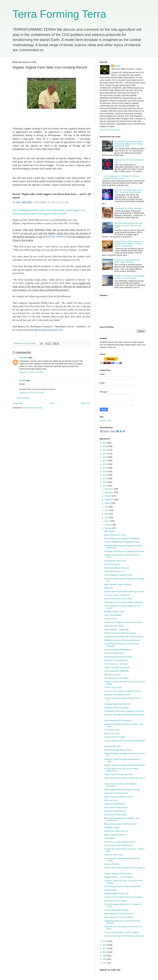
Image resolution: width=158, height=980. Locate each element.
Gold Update (109, 838)
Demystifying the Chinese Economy (119, 914)
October (108, 496)
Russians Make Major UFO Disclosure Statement (124, 936)
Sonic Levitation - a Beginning (116, 630)
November (109, 492)
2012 (105, 945)
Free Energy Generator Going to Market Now (122, 886)
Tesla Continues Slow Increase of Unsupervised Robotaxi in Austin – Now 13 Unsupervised (128, 244)
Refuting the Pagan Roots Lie (116, 831)
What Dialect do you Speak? (116, 901)
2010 (105, 952)
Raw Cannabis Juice (112, 746)
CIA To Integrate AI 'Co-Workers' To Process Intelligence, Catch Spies (121, 177)
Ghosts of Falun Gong (113, 855)
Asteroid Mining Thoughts (115, 737)
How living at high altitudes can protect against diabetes (127, 261)
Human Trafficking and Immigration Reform (122, 542)
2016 (105, 479)
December (109, 489)
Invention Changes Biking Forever (118, 750)
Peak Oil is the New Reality (115, 815)
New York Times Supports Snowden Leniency (123, 691)
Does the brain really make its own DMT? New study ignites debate (128, 191)
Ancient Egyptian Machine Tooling (118, 657)
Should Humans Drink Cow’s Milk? (118, 599)
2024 (105, 450)
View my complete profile (110, 130)
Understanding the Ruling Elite (117, 671)
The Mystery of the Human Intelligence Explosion (124, 711)
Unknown (24, 358)
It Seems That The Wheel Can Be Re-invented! (123, 897)
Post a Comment (23, 398)
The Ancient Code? (112, 730)
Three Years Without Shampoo (117, 568)
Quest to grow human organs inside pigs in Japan (124, 592)
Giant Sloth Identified (113, 615)
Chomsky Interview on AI (114, 571)
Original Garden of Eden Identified (118, 874)
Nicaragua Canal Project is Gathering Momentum (124, 551)
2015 (105, 482)
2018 (105, 472)
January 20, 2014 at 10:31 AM (32, 393)
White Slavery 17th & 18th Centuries (119, 917)
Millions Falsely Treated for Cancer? (119, 797)
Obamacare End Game (114, 626)
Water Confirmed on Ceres (115, 535)
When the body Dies (112, 675)
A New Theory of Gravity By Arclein (118, 775)
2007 (105, 963)
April (107, 518)
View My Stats (106, 421)
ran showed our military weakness (128, 208)
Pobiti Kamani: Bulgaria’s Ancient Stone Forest (123, 622)
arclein (22, 381)
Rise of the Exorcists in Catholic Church (120, 824)
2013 (105, 941)
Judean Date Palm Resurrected (117, 668)
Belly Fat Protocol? (112, 734)
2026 (105, 443)
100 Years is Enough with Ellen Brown (120, 842)
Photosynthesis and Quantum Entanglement (122, 538)
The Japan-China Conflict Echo (117, 595)
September (109, 500)
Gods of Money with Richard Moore (119, 845)
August (108, 503)
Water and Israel (111, 800)
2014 (105, 486)
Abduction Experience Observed (117, 704)
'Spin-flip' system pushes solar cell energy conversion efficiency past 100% (128, 225)
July (107, 507)
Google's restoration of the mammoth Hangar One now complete (129, 277)
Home (52, 403)
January (108, 528)
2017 (105, 475)
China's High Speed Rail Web (116, 910)
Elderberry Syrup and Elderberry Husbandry (122, 640)
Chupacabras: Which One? (115, 561)
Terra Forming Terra (59, 14)
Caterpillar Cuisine (112, 828)
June (107, 510)
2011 (105, 949)
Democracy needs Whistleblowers (118, 650)
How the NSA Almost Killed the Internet (120, 633)
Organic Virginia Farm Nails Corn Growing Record (125, 765)
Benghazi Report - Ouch (114, 612)
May (107, 514)
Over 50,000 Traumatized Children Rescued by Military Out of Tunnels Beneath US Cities (129, 144)
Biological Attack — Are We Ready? (119, 877)
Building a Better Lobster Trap (116, 894)
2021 (105, 461)
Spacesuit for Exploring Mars (116, 793)
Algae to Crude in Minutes (115, 835)
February (109, 525)
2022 (105, 457)
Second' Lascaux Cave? (114, 653)
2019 (105, 468)
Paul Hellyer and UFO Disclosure (118, 721)
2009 (105, 956)
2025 (105, 446)
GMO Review (110, 531)
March (107, 521)
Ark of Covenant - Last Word (116, 664)
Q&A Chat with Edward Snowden (118, 584)
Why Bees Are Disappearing (116, 660)
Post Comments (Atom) (33, 408)
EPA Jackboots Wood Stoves (116, 808)
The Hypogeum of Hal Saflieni (116, 678)
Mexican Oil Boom (112, 864)
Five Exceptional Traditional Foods (118, 575)
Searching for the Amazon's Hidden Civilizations (124, 602)
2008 (105, 959)
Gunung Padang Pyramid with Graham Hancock (124, 637)
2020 (105, 464)
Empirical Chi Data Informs (115, 811)
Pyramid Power (110, 619)
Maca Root (109, 588)
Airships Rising (110, 890)
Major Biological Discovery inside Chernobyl (122, 790)
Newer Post (18, 403)
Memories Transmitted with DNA (117, 695)
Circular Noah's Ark (112, 564)
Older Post (85, 403)
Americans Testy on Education (116, 708)
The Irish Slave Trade (113, 688)
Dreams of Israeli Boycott (114, 804)
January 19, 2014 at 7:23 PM (31, 372)
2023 (105, 454)
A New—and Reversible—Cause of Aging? (122, 932)
